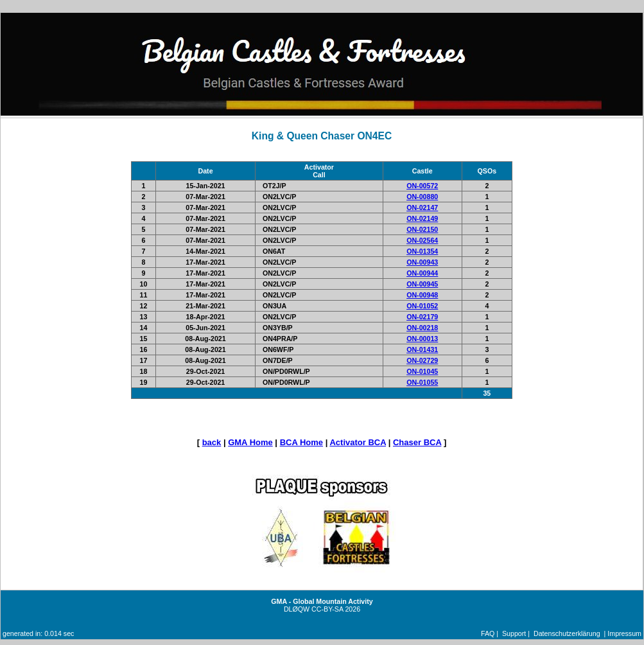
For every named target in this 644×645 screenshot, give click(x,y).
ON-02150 (422, 229)
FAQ (488, 633)
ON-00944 (422, 273)
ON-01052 (422, 306)
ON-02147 (422, 208)
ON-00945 (422, 284)
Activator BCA (358, 442)
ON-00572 (422, 186)
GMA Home (250, 442)
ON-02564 (422, 240)
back (212, 442)
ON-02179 (422, 317)
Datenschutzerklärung (567, 633)
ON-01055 (422, 382)
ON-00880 (422, 197)
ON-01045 (422, 371)
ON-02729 (422, 360)
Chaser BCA (417, 442)
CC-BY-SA (327, 609)
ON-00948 (422, 295)
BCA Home (301, 442)
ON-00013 (422, 339)
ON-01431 (422, 349)
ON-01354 (422, 251)
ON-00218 (422, 328)
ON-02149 (422, 218)
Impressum (624, 633)
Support (514, 633)
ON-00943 (422, 262)
